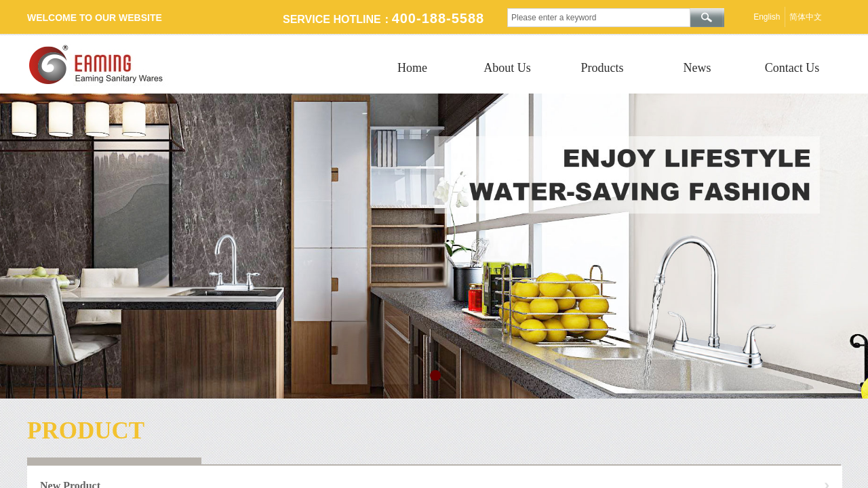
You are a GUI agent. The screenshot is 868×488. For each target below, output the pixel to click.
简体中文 (806, 17)
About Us (507, 68)
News (697, 68)
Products (603, 68)
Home (412, 68)
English (767, 17)
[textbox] (599, 18)
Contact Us (792, 68)
